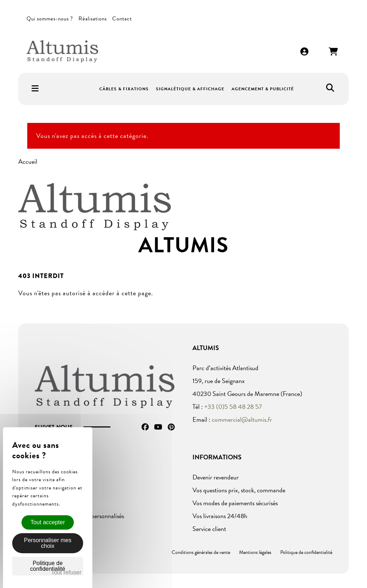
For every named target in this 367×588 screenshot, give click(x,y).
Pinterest (171, 427)
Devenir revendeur (216, 477)
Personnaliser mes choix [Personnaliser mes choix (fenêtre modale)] (48, 543)
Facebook (145, 427)
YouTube (158, 427)
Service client (209, 529)
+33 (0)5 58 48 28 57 (233, 407)
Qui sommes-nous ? (50, 19)
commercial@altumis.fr (242, 419)
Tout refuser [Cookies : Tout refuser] (66, 572)
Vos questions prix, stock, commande (239, 490)
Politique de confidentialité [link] (48, 566)
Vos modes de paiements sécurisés (235, 503)
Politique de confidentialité (306, 552)
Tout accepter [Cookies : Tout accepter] (48, 522)
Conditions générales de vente (201, 552)
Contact (122, 19)
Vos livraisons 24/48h (220, 516)
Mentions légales (255, 552)
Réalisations (93, 19)
